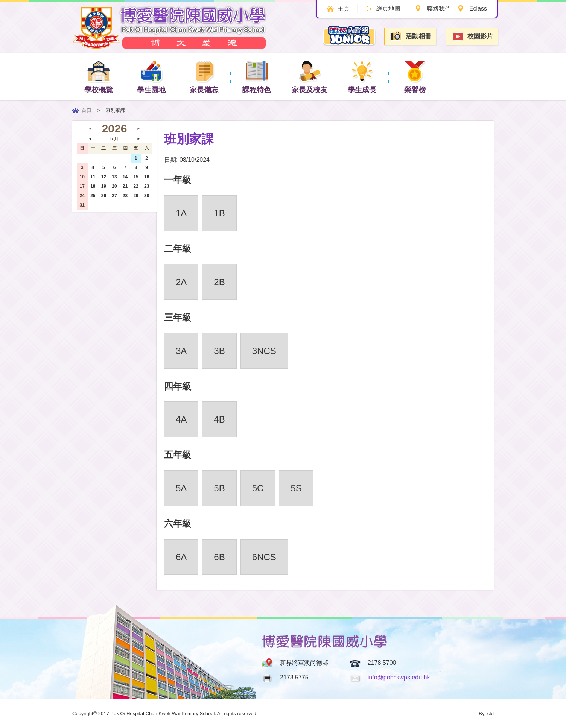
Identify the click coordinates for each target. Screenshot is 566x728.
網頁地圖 (388, 8)
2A (181, 282)
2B (219, 282)
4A (181, 419)
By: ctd (486, 714)
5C (258, 488)
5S (296, 488)
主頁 (343, 8)
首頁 (87, 110)
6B (219, 557)
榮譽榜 (415, 77)
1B (219, 213)
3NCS (264, 351)
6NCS (264, 557)
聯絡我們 (438, 8)
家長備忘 (204, 77)
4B (219, 419)
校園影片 (472, 37)
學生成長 (362, 77)
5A (181, 488)
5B (219, 488)
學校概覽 (99, 77)
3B (219, 351)
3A (181, 351)
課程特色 (257, 77)
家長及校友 (310, 77)
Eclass (478, 8)
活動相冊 (411, 36)
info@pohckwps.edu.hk (399, 677)
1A (181, 213)
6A (181, 557)
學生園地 (151, 77)
